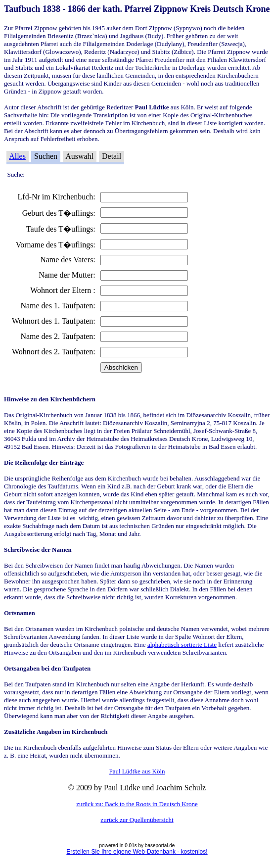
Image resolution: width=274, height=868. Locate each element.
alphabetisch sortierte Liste (182, 645)
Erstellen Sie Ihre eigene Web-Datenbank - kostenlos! (137, 852)
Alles (17, 156)
